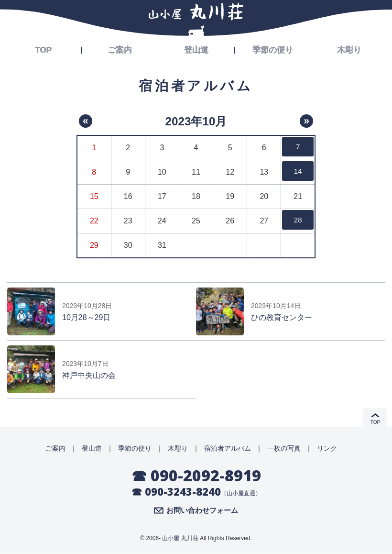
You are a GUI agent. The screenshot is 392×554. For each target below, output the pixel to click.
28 (298, 221)
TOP (43, 49)
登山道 (196, 49)
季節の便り (273, 49)
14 (298, 172)
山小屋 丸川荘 (180, 539)
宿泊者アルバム (228, 448)
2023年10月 (196, 121)
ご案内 (120, 49)
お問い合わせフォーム (202, 511)
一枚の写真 (284, 448)
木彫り (349, 49)
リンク (327, 448)
